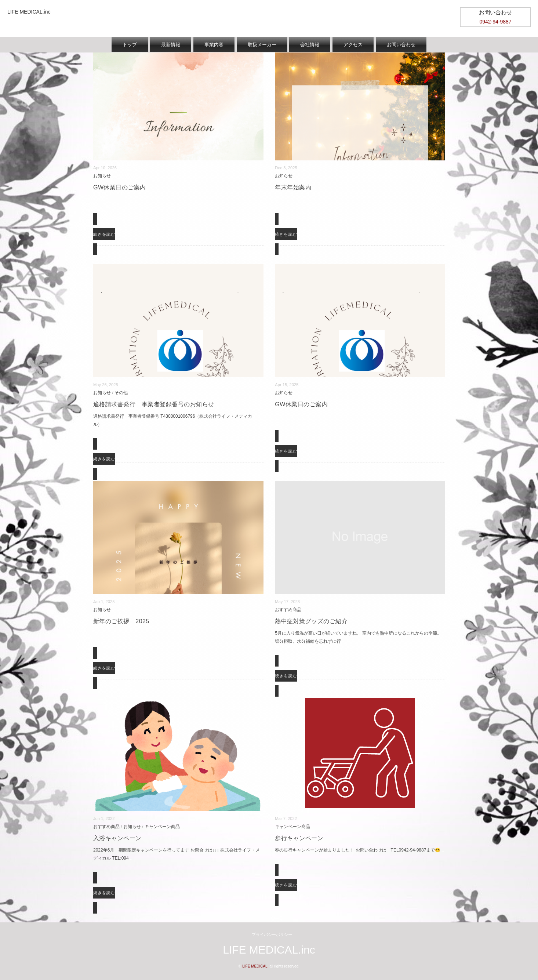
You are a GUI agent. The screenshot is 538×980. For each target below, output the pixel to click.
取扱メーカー (262, 45)
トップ (130, 45)
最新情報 (171, 45)
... (95, 199)
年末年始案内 (293, 187)
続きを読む (104, 234)
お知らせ (102, 176)
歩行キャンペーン (299, 838)
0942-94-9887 (495, 22)
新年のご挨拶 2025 (121, 621)
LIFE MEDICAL (255, 966)
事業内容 (214, 45)
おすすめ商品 (288, 609)
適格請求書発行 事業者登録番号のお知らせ (154, 404)
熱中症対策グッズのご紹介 (311, 621)
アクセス (353, 45)
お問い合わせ (401, 45)
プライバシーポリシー (272, 934)
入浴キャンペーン (117, 838)
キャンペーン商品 (162, 826)
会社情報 (310, 45)
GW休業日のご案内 (120, 187)
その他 (121, 393)
